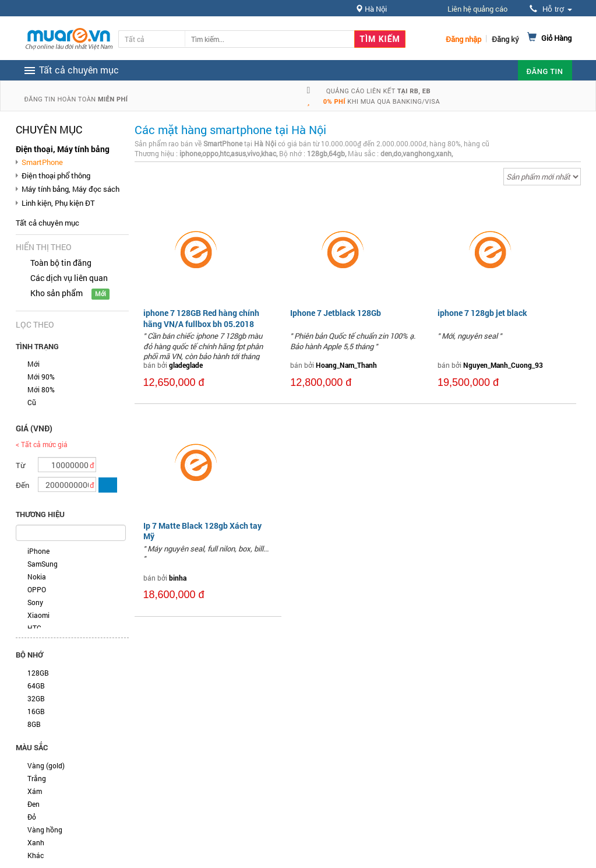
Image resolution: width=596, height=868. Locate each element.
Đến (22, 485)
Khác (36, 855)
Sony (35, 602)
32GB (36, 698)
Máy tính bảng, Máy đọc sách (70, 189)
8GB (34, 724)
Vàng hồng (45, 830)
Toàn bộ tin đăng (61, 263)
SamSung (43, 564)
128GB (38, 673)
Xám (35, 791)
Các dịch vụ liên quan (69, 278)
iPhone (38, 551)
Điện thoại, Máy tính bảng (63, 149)
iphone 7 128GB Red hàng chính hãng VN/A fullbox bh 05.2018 (201, 318)
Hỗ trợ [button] (551, 9)
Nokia (37, 577)
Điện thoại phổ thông (56, 175)
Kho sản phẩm (57, 293)
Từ (20, 465)
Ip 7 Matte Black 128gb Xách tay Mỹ (202, 531)
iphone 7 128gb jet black (482, 313)
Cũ (32, 402)
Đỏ (32, 817)
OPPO (37, 589)
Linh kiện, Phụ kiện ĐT (58, 203)
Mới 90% (41, 377)
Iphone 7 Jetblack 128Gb (336, 313)
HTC (34, 628)
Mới (33, 364)
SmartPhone (42, 162)
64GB (36, 686)
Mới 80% (41, 389)
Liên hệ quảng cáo (477, 9)
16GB (36, 711)
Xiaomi (38, 615)
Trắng (37, 778)
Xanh (36, 842)
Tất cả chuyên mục (47, 223)
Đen (33, 804)
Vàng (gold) (46, 765)
